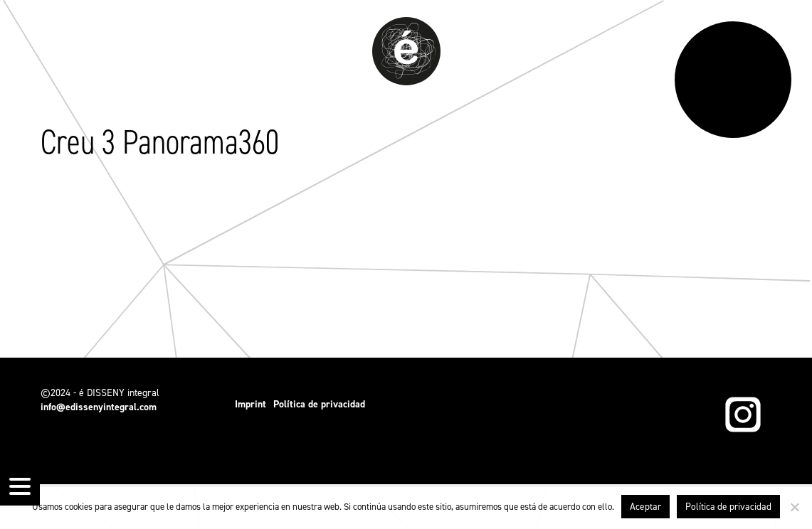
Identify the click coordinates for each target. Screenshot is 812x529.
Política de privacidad (319, 404)
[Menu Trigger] (20, 486)
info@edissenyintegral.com (99, 407)
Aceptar (645, 507)
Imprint (251, 404)
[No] (794, 507)
